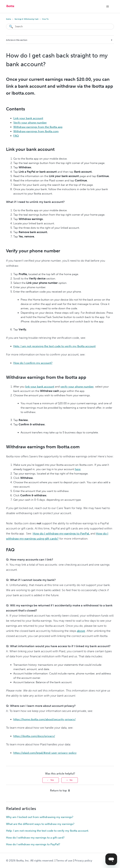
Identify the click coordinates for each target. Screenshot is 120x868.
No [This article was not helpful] (71, 780)
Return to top (60, 790)
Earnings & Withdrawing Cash (27, 19)
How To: (45, 19)
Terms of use (64, 861)
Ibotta (8, 19)
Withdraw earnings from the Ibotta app (38, 127)
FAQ (16, 136)
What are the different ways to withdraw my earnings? (40, 824)
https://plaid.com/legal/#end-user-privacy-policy (45, 753)
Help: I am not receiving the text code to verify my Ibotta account (54, 346)
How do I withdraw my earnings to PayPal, (61, 534)
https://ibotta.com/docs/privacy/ (34, 736)
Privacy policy (83, 861)
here (78, 469)
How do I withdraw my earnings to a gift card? (35, 838)
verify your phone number (77, 387)
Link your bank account (28, 118)
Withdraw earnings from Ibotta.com (36, 131)
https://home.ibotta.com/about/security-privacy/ (44, 719)
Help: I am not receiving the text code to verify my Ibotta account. (47, 831)
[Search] (60, 27)
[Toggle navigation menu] (107, 7)
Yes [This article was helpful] (52, 780)
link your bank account (40, 387)
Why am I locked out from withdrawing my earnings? (40, 817)
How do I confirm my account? (33, 363)
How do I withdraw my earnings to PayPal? (33, 844)
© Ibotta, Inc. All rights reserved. (30, 861)
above (81, 631)
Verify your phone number (30, 123)
